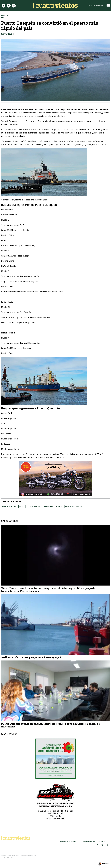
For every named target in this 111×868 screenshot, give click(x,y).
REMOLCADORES (34, 506)
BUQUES (59, 506)
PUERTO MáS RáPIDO (73, 506)
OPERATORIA (48, 506)
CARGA (22, 506)
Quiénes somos (89, 842)
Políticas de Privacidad (70, 842)
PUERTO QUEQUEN (9, 506)
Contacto (102, 842)
